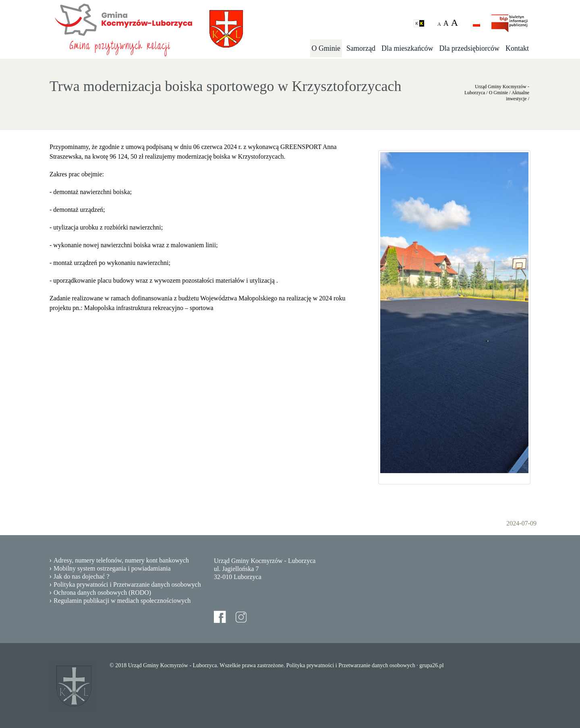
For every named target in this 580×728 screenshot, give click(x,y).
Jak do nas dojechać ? (82, 576)
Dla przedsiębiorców (469, 48)
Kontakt (517, 48)
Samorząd (361, 48)
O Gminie (326, 48)
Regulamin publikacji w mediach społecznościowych (122, 601)
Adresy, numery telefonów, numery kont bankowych (121, 560)
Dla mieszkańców (407, 48)
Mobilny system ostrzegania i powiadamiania (112, 568)
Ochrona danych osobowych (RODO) (102, 593)
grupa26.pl (431, 665)
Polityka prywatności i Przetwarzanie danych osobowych (127, 584)
